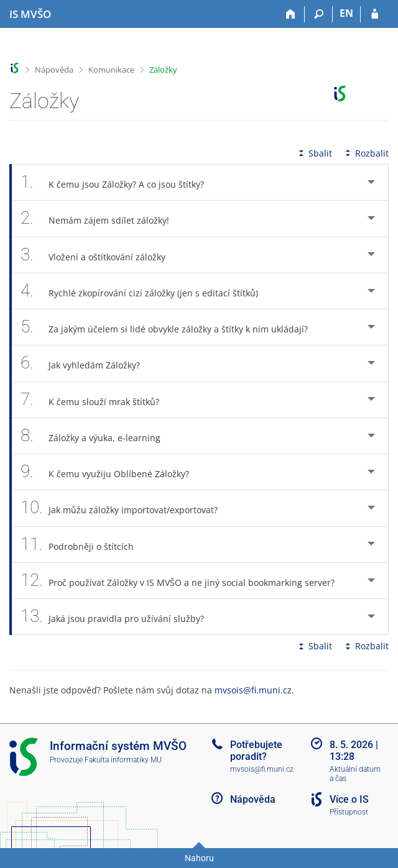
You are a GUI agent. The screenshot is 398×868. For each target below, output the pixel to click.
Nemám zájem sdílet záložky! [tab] (102, 218)
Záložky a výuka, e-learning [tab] (97, 436)
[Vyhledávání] (319, 14)
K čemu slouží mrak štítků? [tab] (97, 400)
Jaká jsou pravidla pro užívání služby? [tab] (119, 617)
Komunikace (111, 70)
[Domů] (291, 14)
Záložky (163, 70)
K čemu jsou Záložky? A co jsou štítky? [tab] (119, 182)
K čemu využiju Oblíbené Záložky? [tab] (112, 472)
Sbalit (314, 153)
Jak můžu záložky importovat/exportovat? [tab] (126, 508)
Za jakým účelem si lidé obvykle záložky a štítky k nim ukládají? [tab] (171, 327)
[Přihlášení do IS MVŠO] (375, 14)
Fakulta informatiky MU (123, 760)
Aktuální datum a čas (355, 774)
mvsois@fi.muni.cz (253, 690)
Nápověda (54, 70)
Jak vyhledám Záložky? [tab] (87, 363)
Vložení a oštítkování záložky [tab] (100, 255)
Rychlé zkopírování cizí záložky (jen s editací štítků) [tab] (146, 291)
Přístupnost (349, 812)
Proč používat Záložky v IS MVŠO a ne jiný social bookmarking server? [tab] (184, 581)
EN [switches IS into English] (346, 13)
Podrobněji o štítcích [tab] (84, 545)
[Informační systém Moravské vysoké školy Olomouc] (30, 14)
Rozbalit (366, 153)
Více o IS (349, 799)
